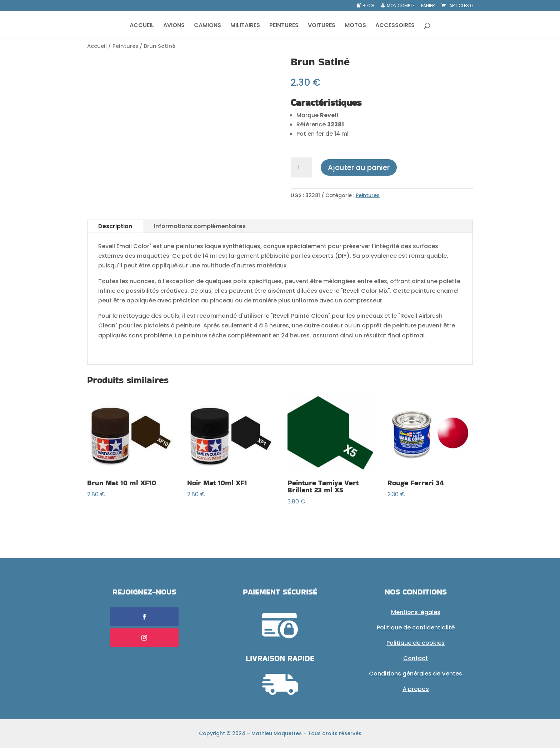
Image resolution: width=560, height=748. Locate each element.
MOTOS (355, 26)
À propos (416, 689)
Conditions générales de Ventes (416, 674)
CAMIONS (207, 26)
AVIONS (174, 26)
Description (115, 226)
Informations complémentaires (200, 226)
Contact (416, 658)
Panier (428, 6)
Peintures (125, 46)
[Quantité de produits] (301, 167)
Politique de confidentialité (416, 627)
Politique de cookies (416, 643)
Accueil (97, 46)
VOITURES (322, 26)
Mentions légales (416, 612)
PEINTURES (284, 26)
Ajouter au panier (359, 167)
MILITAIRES (245, 26)
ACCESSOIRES (395, 26)
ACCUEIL (142, 26)
